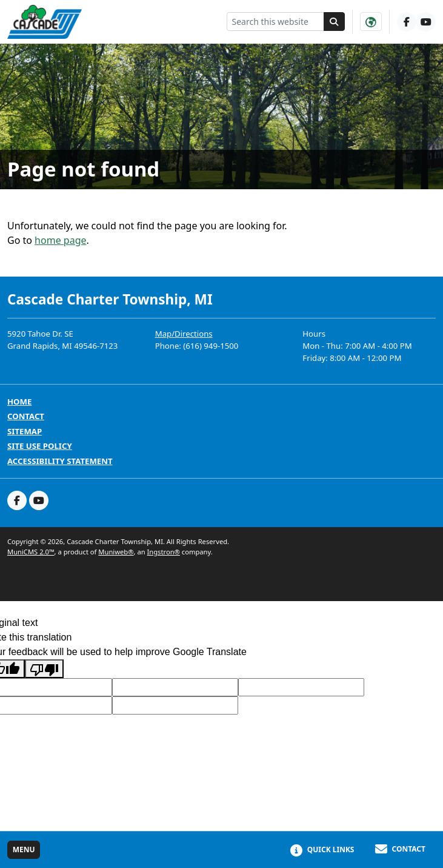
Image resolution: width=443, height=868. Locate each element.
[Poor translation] (44, 669)
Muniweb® (116, 552)
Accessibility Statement (60, 461)
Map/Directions (184, 334)
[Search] (335, 22)
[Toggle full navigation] (24, 850)
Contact (26, 416)
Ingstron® (164, 552)
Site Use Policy (40, 446)
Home (19, 402)
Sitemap (25, 432)
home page (60, 240)
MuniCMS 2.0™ (31, 552)
